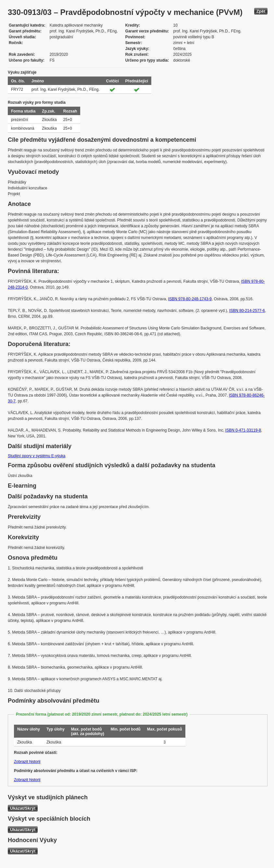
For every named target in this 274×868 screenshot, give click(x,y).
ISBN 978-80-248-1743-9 (190, 299)
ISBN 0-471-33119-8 (243, 430)
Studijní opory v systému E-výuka (37, 456)
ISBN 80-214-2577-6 (247, 311)
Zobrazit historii (27, 762)
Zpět (261, 11)
